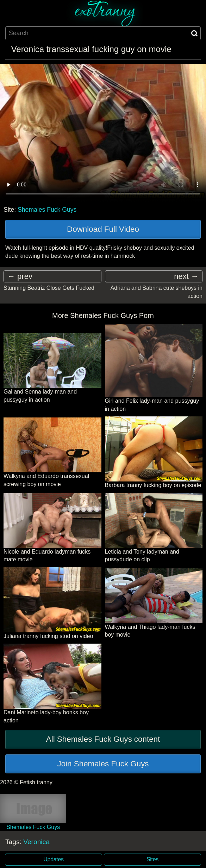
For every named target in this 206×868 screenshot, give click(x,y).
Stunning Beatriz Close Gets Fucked (49, 288)
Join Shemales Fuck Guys (103, 764)
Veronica (36, 842)
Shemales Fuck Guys (47, 210)
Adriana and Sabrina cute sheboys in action (156, 292)
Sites (152, 859)
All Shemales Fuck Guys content (103, 739)
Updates (53, 859)
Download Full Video (103, 229)
